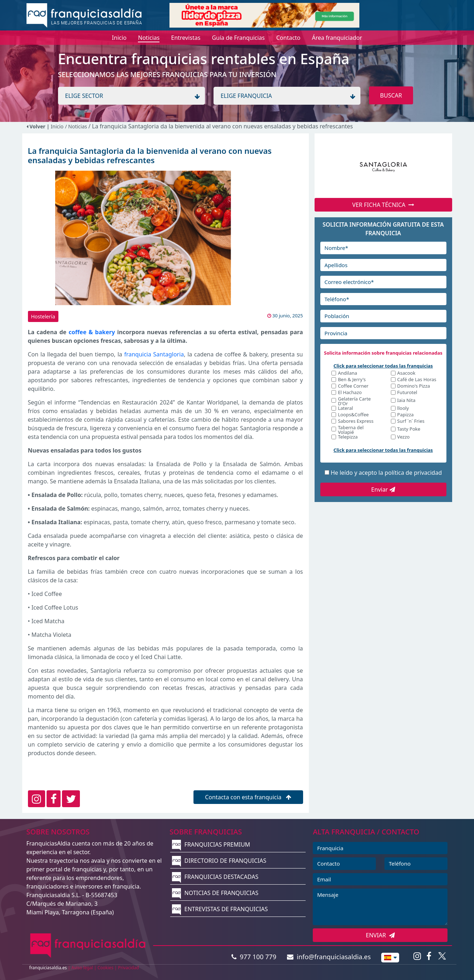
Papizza (406, 415)
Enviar (383, 489)
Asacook (406, 373)
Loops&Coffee (353, 415)
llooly (403, 409)
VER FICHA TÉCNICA (383, 205)
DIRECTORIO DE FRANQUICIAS (219, 861)
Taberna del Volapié (351, 430)
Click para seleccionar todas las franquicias (383, 366)
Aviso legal (82, 968)
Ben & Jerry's (352, 380)
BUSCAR (391, 95)
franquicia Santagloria (154, 354)
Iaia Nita (406, 401)
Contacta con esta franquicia (248, 797)
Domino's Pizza (414, 386)
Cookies (105, 968)
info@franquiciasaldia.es (329, 957)
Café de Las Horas (417, 380)
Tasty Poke (409, 429)
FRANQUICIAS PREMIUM (211, 844)
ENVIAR (380, 935)
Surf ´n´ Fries (411, 422)
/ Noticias (76, 126)
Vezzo (404, 437)
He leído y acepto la (386, 473)
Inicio (57, 126)
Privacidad (128, 968)
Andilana (348, 373)
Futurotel (407, 393)
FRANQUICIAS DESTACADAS (215, 877)
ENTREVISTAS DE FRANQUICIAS (220, 909)
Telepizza (348, 437)
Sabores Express (356, 422)
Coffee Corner (353, 386)
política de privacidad (413, 473)
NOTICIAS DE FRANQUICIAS (215, 893)
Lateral (345, 409)
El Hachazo (350, 393)
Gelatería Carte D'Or (354, 401)
